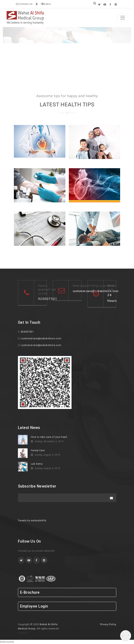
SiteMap (23, 633)
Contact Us (24, 4)
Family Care (38, 450)
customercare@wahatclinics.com (41, 338)
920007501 (48, 299)
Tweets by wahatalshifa (32, 520)
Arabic (46, 4)
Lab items (37, 464)
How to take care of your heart (49, 437)
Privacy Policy (108, 624)
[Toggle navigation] (123, 18)
